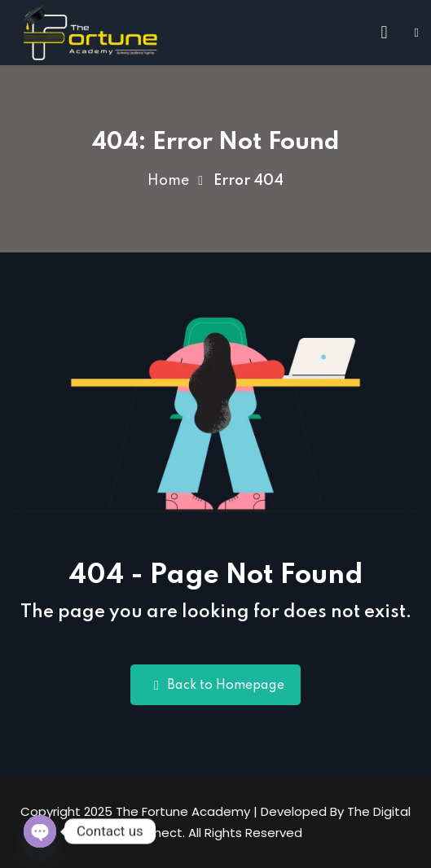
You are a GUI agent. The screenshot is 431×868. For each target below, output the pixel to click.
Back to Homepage (215, 685)
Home (168, 181)
